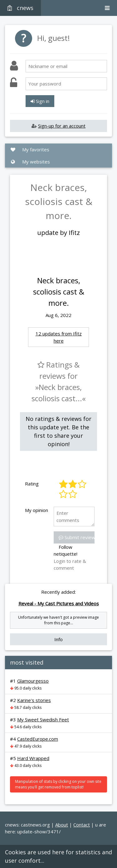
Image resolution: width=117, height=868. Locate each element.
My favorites (30, 149)
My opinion (37, 510)
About (62, 825)
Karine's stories (34, 700)
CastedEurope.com (38, 739)
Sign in (40, 101)
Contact (82, 825)
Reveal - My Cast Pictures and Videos (59, 603)
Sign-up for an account (62, 126)
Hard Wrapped (33, 758)
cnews (20, 8)
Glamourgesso (33, 681)
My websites (30, 162)
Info (58, 639)
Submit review (77, 537)
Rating (32, 484)
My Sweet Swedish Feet (43, 719)
